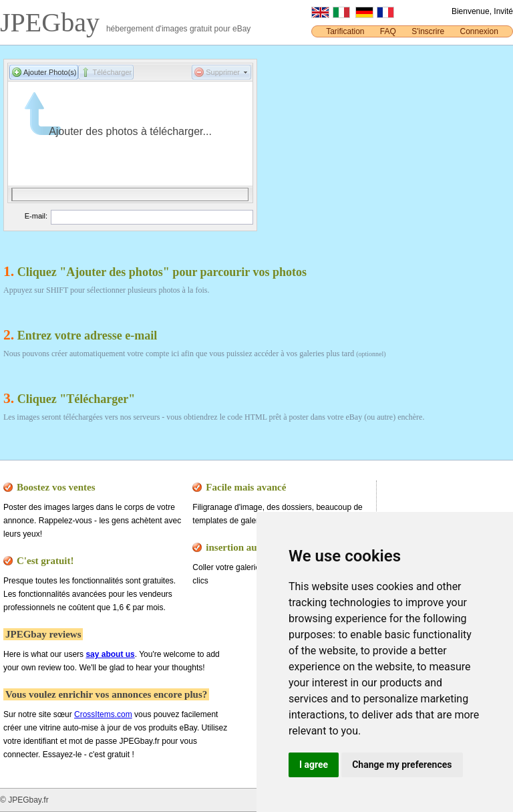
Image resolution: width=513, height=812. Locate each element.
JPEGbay (53, 22)
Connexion (479, 31)
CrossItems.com (103, 714)
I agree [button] (314, 765)
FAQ (388, 31)
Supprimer (223, 72)
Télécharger (112, 72)
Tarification (345, 31)
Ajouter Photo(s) (50, 72)
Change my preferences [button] (402, 765)
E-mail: (36, 216)
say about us (110, 654)
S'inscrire (428, 31)
